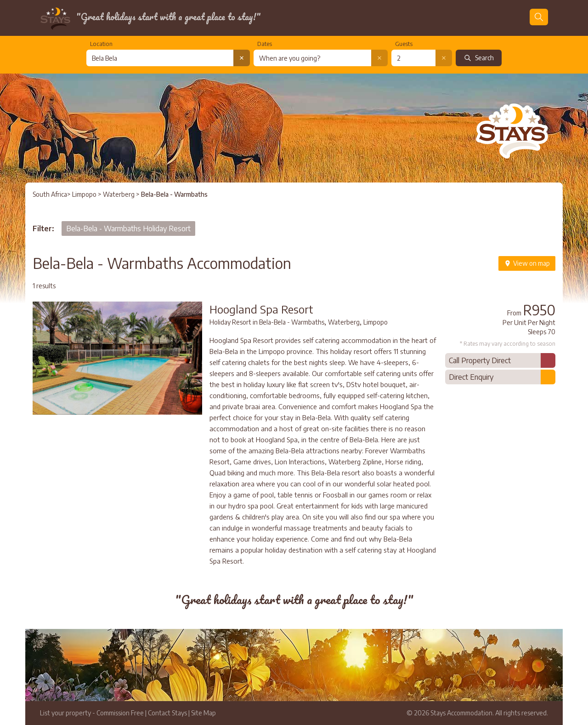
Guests (404, 44)
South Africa (50, 194)
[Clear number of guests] (444, 58)
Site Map (204, 713)
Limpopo (84, 194)
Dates (265, 44)
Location (101, 44)
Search (479, 58)
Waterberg (119, 194)
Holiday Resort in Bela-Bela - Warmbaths (267, 322)
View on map (527, 263)
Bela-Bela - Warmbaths (174, 194)
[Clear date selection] (379, 58)
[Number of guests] (413, 58)
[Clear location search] (242, 58)
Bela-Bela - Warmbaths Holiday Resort (128, 228)
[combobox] (160, 58)
